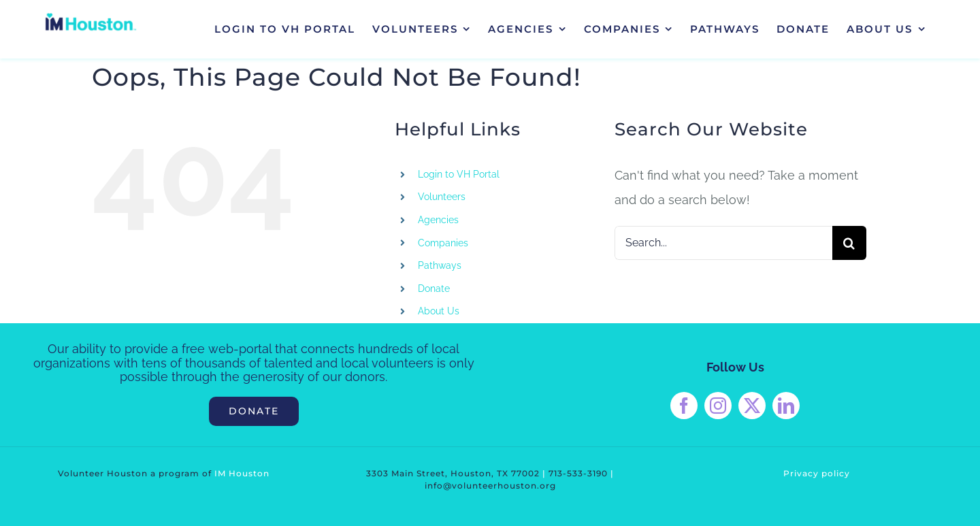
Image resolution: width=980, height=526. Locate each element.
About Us (439, 311)
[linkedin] (786, 406)
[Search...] (723, 243)
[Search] (849, 243)
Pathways (440, 265)
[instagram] (718, 406)
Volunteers (442, 197)
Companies (443, 243)
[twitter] (752, 406)
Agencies (438, 220)
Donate (434, 289)
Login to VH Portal (459, 174)
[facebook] (684, 406)
